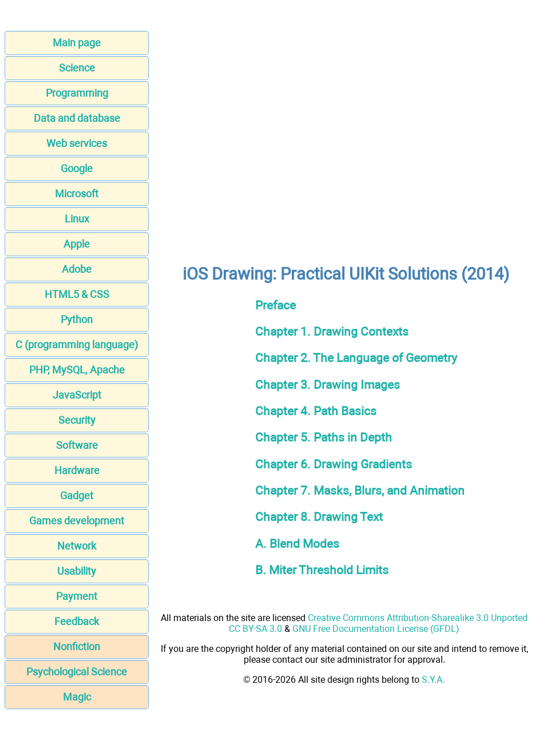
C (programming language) (77, 345)
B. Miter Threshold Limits (322, 570)
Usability (77, 571)
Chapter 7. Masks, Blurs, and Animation (360, 490)
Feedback (77, 621)
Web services (77, 143)
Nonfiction (77, 646)
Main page (77, 43)
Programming (77, 93)
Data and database (77, 118)
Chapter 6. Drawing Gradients (334, 464)
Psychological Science (77, 672)
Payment (77, 596)
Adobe (77, 269)
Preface (276, 305)
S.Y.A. (433, 680)
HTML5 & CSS (77, 294)
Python (77, 319)
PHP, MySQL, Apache (77, 370)
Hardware (77, 470)
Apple (77, 244)
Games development (77, 521)
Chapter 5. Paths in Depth (324, 437)
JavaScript (77, 395)
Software (77, 445)
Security (77, 420)
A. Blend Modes (297, 544)
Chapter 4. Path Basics (316, 411)
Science (77, 68)
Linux (77, 219)
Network (77, 546)
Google (77, 168)
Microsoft (77, 194)
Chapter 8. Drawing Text (319, 517)
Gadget (77, 496)
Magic (77, 697)
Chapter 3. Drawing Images (328, 385)
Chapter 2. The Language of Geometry (356, 358)
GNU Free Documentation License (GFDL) (376, 629)
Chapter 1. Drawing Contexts (332, 331)
